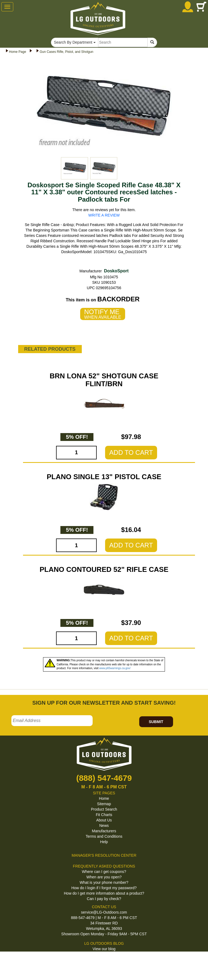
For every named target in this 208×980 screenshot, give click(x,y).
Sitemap (104, 804)
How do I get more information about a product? (104, 893)
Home (104, 798)
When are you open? (104, 877)
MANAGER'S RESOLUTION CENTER (104, 855)
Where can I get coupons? (104, 872)
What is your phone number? (104, 882)
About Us (104, 820)
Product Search (104, 809)
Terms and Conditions (104, 836)
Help (104, 842)
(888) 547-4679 (104, 778)
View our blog (104, 949)
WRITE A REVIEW (104, 215)
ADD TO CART (131, 452)
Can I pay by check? (104, 899)
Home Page (17, 52)
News (104, 826)
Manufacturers (104, 831)
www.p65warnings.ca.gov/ (115, 668)
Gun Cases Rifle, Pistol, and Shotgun (66, 52)
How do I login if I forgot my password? (104, 888)
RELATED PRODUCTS (50, 349)
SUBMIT (156, 722)
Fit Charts (104, 815)
